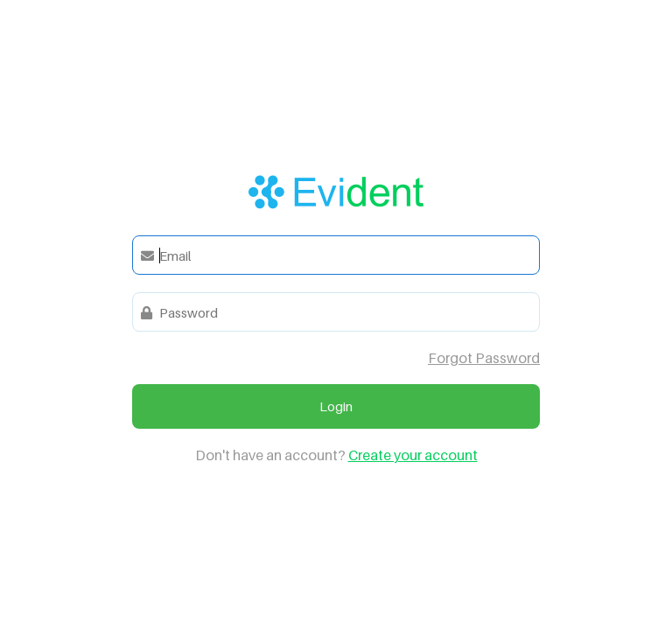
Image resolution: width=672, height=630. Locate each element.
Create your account (413, 455)
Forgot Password (484, 358)
